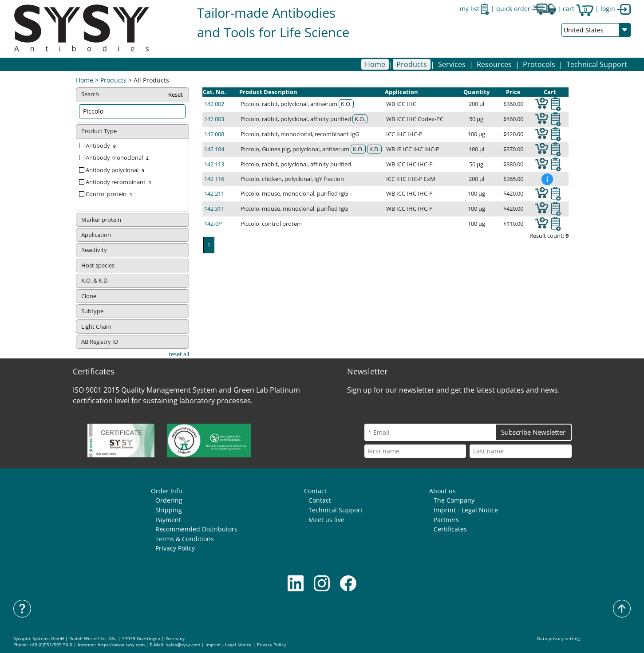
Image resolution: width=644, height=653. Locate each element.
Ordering (169, 500)
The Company (454, 500)
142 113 (214, 164)
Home (375, 64)
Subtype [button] (92, 311)
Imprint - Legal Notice (466, 510)
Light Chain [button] (96, 326)
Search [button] (132, 95)
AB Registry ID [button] (100, 342)
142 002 (214, 104)
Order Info (166, 491)
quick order (526, 9)
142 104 (214, 149)
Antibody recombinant (119, 182)
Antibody (102, 146)
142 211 (214, 193)
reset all (179, 354)
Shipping (169, 510)
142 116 (214, 179)
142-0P (213, 224)
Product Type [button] (99, 131)
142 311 (214, 208)
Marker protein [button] (101, 220)
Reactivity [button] (94, 250)
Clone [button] (89, 296)
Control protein (110, 194)
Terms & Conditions (185, 539)
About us (443, 491)
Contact (315, 491)
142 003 (214, 119)
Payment (168, 520)
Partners (446, 520)
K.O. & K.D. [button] (95, 280)
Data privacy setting (558, 639)
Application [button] (96, 235)
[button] (412, 64)
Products (113, 80)
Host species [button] (98, 265)
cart (578, 9)
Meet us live (326, 520)
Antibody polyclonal (116, 170)
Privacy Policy (175, 548)
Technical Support (597, 64)
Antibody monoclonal (118, 157)
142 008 (214, 134)
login (616, 9)
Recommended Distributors (196, 529)
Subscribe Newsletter (533, 432)
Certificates (450, 529)
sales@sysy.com (183, 645)
